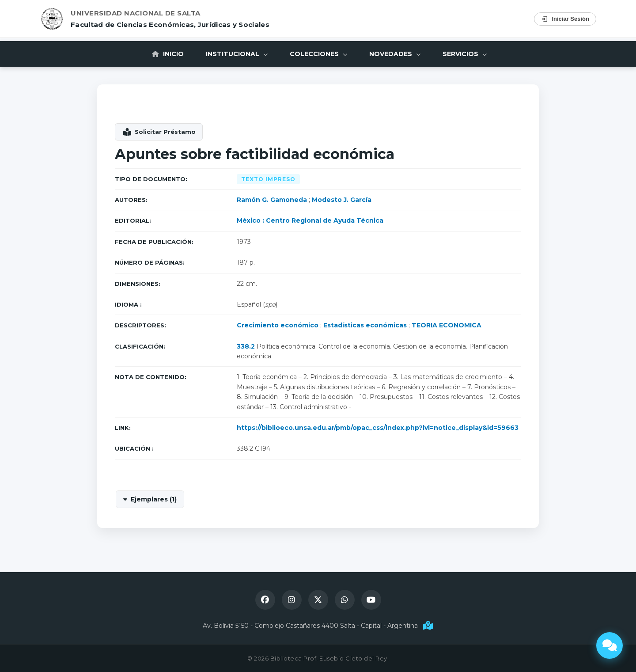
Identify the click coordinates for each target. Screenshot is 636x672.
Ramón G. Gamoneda (272, 200)
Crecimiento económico (278, 325)
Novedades (395, 54)
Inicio (168, 54)
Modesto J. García (342, 200)
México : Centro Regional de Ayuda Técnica (310, 220)
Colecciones (318, 54)
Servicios (465, 54)
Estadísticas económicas (365, 325)
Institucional (237, 54)
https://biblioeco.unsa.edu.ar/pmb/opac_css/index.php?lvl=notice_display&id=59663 (378, 428)
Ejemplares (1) (154, 499)
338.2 (246, 346)
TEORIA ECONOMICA (447, 325)
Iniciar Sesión (565, 19)
